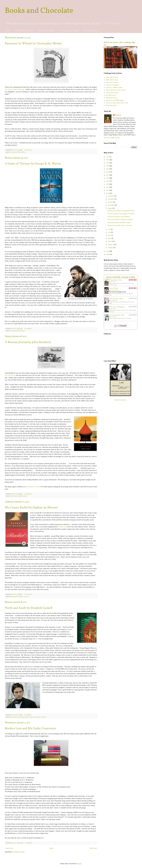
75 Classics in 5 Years (69, 31)
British (12, 596)
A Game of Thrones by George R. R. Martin (33, 164)
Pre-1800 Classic (111, 95)
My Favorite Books (24, 31)
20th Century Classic (112, 80)
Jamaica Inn (62, 527)
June (109, 232)
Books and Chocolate (39, 11)
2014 (108, 184)
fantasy (23, 331)
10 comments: (28, 150)
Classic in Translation (112, 85)
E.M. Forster (113, 282)
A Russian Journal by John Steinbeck (28, 342)
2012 (108, 190)
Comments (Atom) (19, 852)
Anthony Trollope (114, 290)
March (110, 241)
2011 (11, 331)
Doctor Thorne (114, 288)
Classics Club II (91, 31)
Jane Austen (37, 717)
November (111, 199)
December (111, 196)
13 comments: (28, 494)
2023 (108, 157)
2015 (108, 181)
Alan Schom (113, 309)
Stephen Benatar (114, 300)
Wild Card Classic (111, 105)
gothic (16, 596)
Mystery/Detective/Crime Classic (116, 90)
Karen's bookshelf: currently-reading (121, 277)
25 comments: (28, 715)
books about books (15, 152)
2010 (108, 251)
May (109, 235)
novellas (23, 152)
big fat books (17, 331)
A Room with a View (115, 280)
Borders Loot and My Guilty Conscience (30, 728)
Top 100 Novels (10, 375)
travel (25, 496)
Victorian (44, 717)
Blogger (79, 864)
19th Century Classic (112, 77)
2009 (108, 254)
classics (31, 717)
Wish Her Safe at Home (116, 299)
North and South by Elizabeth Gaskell (29, 608)
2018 (108, 172)
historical (21, 596)
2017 (108, 175)
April (110, 238)
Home (8, 31)
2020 (108, 166)
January (110, 248)
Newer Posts (9, 848)
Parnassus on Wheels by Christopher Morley (33, 43)
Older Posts (93, 848)
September (111, 205)
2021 (108, 163)
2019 (108, 169)
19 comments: (28, 594)
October (111, 202)
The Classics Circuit (32, 487)
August (110, 208)
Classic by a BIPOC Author (114, 88)
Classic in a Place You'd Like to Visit (117, 103)
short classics (14, 496)
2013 (108, 187)
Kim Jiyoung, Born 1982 (117, 315)
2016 (108, 178)
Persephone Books (46, 31)
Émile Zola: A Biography (117, 307)
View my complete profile (112, 138)
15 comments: (29, 843)
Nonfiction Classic (111, 98)
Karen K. (118, 115)
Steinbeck (21, 496)
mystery (26, 596)
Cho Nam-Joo (113, 317)
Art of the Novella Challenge (14, 89)
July (109, 229)
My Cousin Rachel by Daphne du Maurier (31, 507)
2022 (108, 160)
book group (21, 717)
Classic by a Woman (112, 82)
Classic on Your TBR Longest (115, 100)
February (111, 245)
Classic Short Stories (112, 93)
